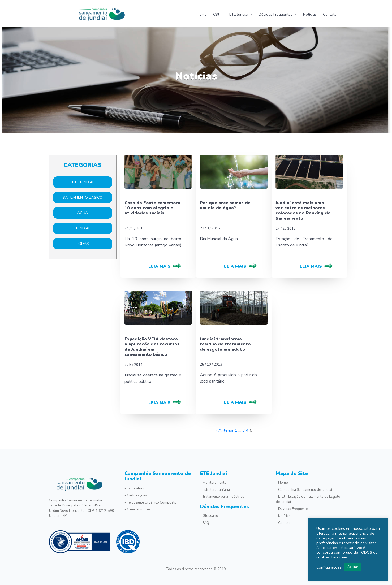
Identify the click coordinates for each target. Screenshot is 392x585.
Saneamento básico (83, 198)
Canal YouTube (138, 509)
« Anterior (225, 430)
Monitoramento (214, 483)
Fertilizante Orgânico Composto (152, 502)
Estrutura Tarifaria (216, 490)
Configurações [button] (329, 567)
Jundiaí (83, 228)
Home (202, 14)
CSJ (217, 14)
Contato (330, 14)
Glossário (210, 516)
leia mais (160, 266)
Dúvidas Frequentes (276, 14)
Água (83, 213)
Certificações (137, 495)
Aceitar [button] (353, 567)
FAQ (206, 523)
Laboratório (136, 488)
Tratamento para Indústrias (223, 497)
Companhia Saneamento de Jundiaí (158, 476)
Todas (83, 244)
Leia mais (340, 557)
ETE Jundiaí (239, 14)
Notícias (310, 14)
